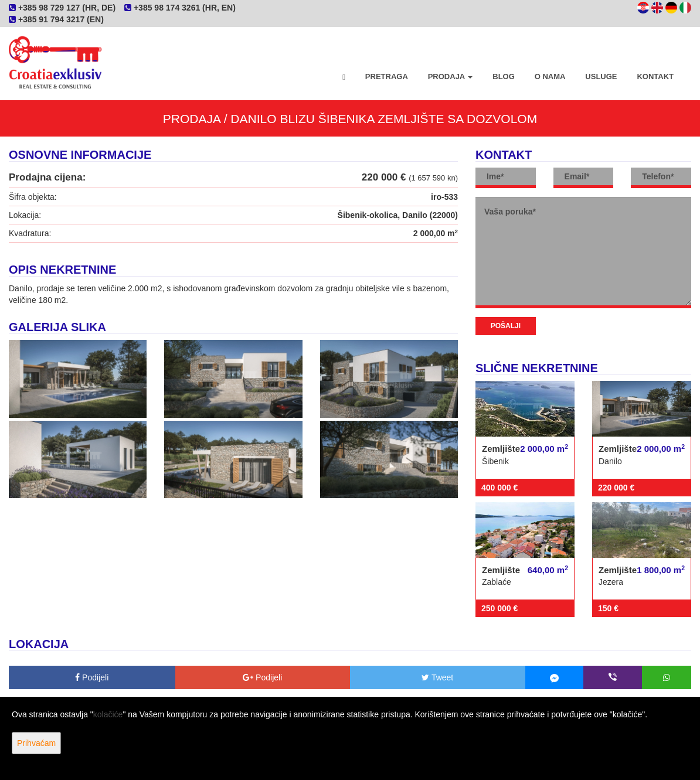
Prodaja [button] (451, 76)
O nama (550, 76)
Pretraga (387, 76)
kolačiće (108, 714)
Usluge (601, 76)
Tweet (437, 677)
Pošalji (506, 326)
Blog (504, 76)
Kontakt (655, 76)
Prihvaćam (36, 743)
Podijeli (92, 677)
